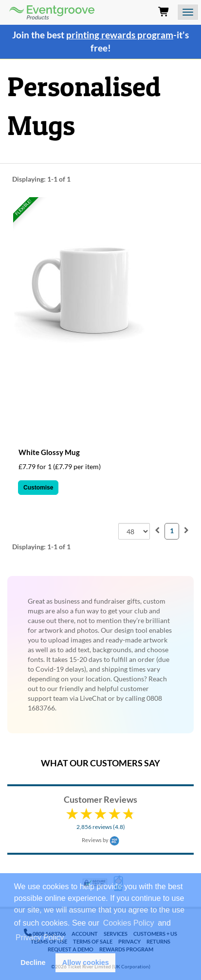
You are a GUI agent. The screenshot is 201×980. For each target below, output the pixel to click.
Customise (38, 488)
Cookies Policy (129, 923)
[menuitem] (157, 530)
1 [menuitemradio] (172, 531)
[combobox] (134, 531)
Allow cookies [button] (86, 963)
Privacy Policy (40, 938)
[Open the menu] (188, 12)
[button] (69, 939)
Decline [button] (33, 963)
